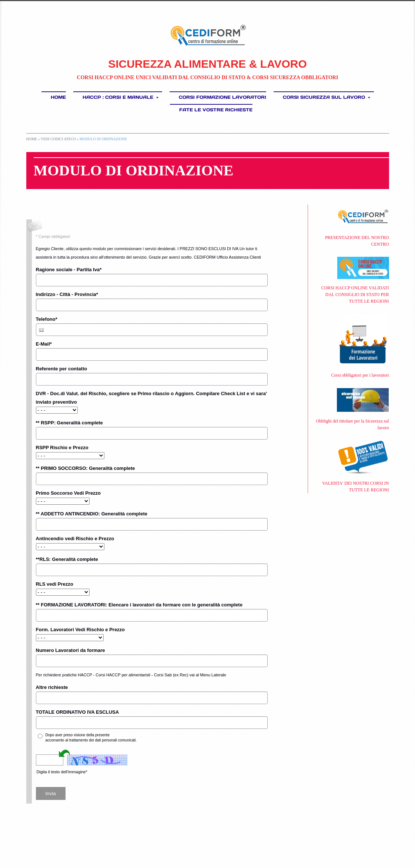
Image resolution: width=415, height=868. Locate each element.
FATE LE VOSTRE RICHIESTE (216, 110)
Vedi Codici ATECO (58, 139)
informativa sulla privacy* (131, 735)
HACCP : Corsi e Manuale (121, 97)
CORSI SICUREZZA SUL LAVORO (327, 97)
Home (58, 97)
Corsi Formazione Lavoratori (222, 97)
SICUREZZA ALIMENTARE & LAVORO (207, 64)
